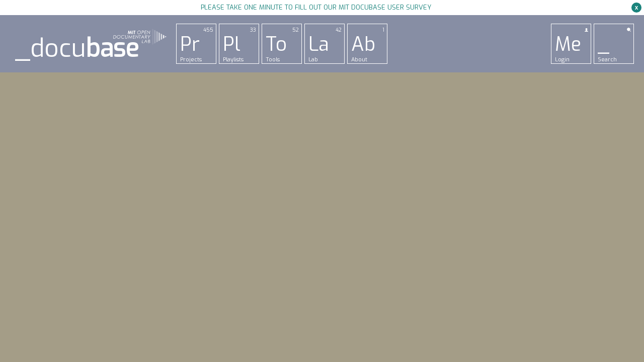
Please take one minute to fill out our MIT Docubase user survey (316, 7)
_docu (77, 49)
